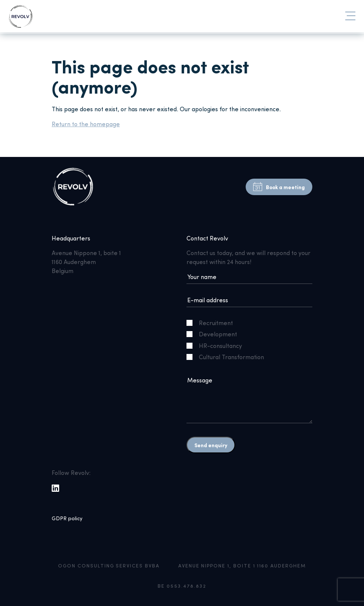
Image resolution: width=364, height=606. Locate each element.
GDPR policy (67, 518)
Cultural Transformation (228, 357)
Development (215, 334)
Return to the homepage (86, 124)
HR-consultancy (217, 346)
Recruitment (213, 323)
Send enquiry (211, 445)
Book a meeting (279, 187)
